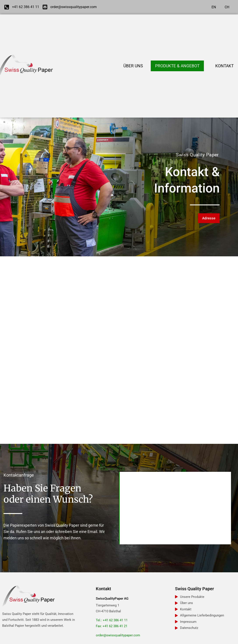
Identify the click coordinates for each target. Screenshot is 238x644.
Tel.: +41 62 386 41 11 (112, 620)
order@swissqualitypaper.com (118, 635)
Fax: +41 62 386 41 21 (112, 626)
